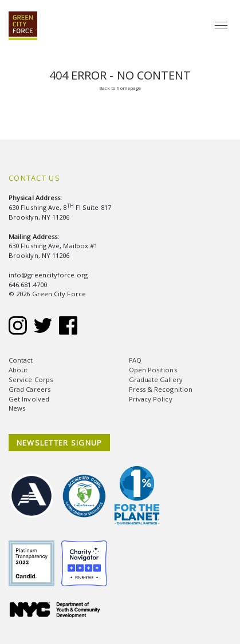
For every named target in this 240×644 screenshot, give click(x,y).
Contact (21, 360)
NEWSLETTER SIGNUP (60, 443)
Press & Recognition (161, 389)
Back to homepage (120, 88)
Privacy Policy (151, 399)
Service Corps (31, 379)
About (18, 370)
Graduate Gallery (156, 379)
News (17, 408)
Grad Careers (29, 389)
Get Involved (29, 399)
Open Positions (153, 370)
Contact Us (34, 178)
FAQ (135, 360)
